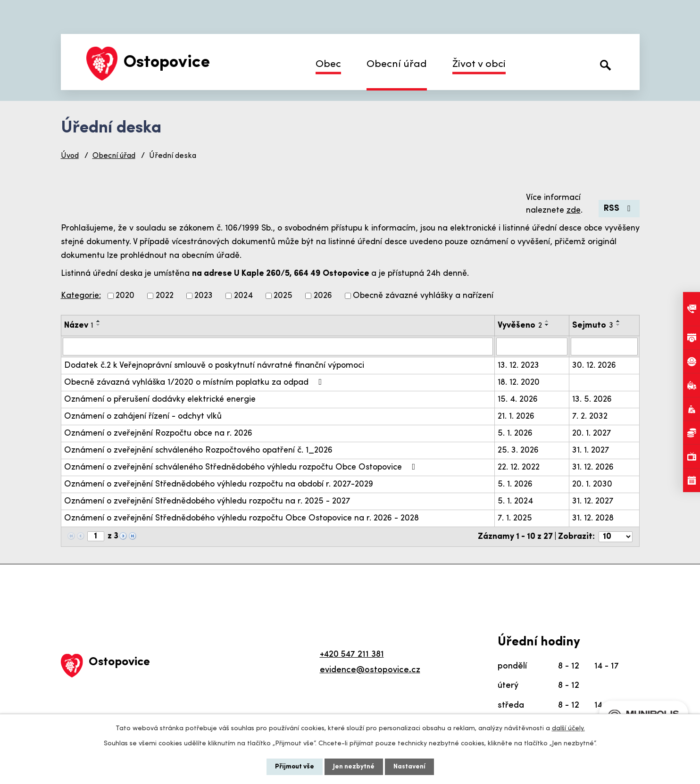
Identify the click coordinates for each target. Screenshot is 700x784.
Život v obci (479, 64)
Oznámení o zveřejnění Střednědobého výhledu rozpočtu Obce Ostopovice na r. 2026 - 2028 (242, 518)
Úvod (70, 156)
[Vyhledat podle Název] (278, 347)
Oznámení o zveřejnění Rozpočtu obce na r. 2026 (158, 433)
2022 (165, 296)
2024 (243, 296)
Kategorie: (81, 296)
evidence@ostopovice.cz (370, 670)
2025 (283, 296)
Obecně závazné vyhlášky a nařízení (423, 296)
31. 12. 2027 (593, 501)
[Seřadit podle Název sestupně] (99, 325)
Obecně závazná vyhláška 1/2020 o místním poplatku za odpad (195, 382)
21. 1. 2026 (516, 417)
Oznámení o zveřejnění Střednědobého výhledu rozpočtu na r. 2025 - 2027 (207, 501)
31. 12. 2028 (593, 518)
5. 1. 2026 (515, 433)
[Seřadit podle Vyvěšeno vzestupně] (547, 321)
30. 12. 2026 (594, 366)
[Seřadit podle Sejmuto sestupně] (618, 325)
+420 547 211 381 (352, 655)
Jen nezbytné (354, 767)
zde (574, 210)
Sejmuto (593, 326)
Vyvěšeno (520, 326)
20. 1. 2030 (592, 484)
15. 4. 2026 (518, 400)
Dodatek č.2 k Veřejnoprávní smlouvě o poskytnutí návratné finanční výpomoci (214, 366)
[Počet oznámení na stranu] (616, 537)
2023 (204, 296)
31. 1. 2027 (591, 450)
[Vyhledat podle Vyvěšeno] (532, 347)
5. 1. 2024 (515, 501)
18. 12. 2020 (519, 383)
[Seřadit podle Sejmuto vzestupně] (618, 321)
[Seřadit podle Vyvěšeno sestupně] (547, 325)
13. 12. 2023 (518, 366)
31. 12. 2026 (593, 467)
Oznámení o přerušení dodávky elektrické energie (160, 400)
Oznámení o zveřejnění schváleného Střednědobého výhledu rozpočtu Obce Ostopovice (242, 467)
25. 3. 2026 (518, 450)
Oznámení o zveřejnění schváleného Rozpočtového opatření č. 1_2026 (198, 450)
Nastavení (409, 767)
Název (79, 326)
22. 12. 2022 (519, 467)
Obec (328, 64)
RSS (619, 209)
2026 (323, 296)
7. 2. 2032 (590, 417)
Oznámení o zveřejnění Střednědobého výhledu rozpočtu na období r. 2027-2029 (219, 484)
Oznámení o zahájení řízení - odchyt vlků (143, 417)
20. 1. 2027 (592, 433)
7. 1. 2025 (515, 518)
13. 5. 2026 (592, 400)
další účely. (568, 729)
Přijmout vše (295, 767)
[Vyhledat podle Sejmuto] (604, 347)
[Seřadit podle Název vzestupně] (99, 321)
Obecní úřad (397, 64)
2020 (125, 296)
